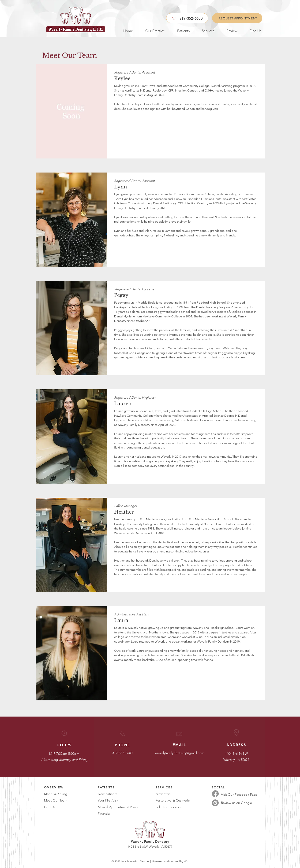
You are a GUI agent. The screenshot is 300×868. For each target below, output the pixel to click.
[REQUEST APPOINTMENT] (237, 18)
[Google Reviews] (215, 803)
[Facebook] (215, 794)
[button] (152, 31)
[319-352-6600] (187, 18)
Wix (186, 861)
